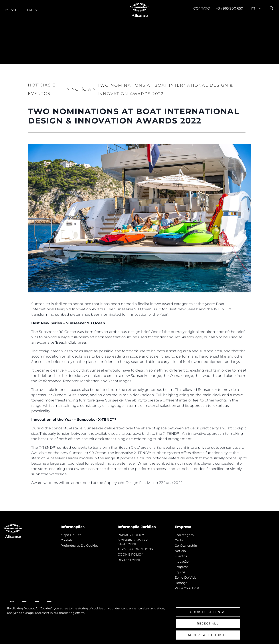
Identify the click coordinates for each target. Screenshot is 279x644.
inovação (182, 562)
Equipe (180, 572)
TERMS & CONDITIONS (135, 549)
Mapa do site (71, 535)
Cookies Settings (208, 615)
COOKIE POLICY (130, 554)
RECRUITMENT (129, 560)
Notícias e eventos (42, 89)
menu (11, 10)
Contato (202, 8)
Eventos (181, 556)
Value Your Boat (187, 588)
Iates (32, 10)
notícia (180, 551)
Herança (181, 583)
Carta (179, 540)
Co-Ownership (186, 546)
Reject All (208, 626)
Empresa (182, 567)
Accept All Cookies (208, 638)
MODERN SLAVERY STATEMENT (133, 542)
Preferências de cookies (79, 546)
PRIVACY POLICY (131, 535)
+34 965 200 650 (230, 8)
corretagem (184, 535)
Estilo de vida (186, 577)
